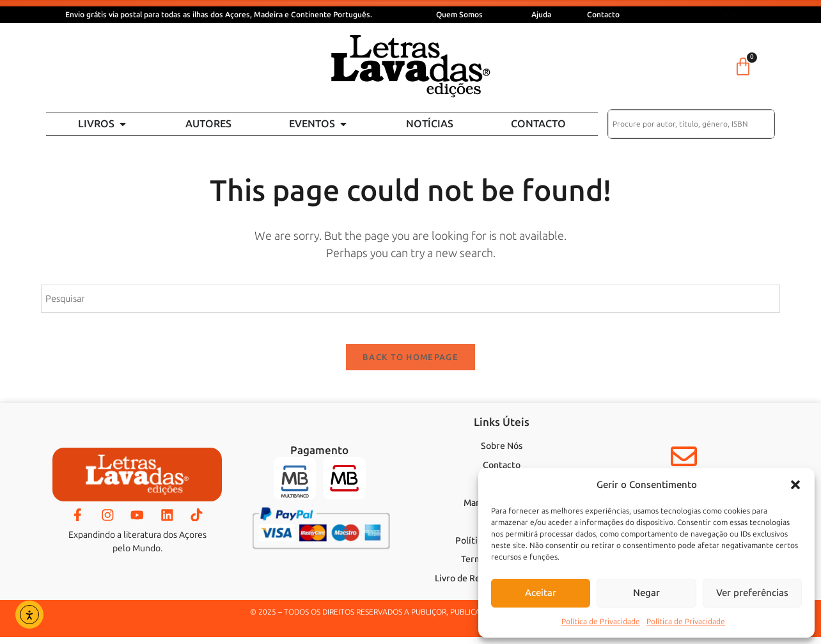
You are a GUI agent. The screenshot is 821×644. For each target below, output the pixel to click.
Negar (646, 593)
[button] (795, 485)
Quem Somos (459, 15)
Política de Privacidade (601, 622)
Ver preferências (752, 593)
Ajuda (541, 15)
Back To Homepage (410, 365)
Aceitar (541, 593)
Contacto (603, 15)
